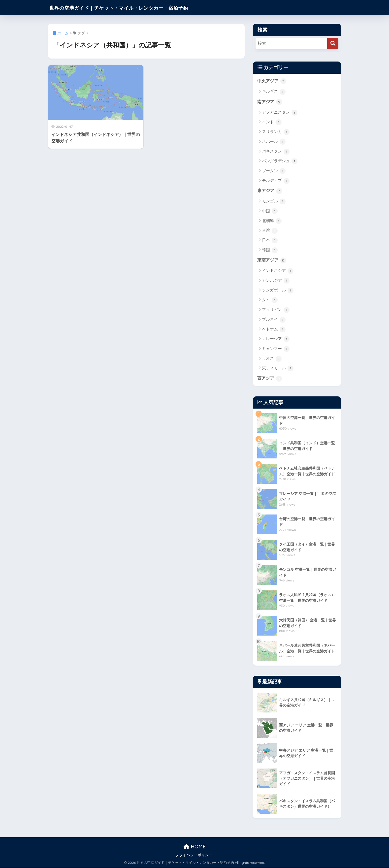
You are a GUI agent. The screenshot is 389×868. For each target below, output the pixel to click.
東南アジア (272, 261)
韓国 (270, 250)
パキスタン (276, 152)
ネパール (274, 142)
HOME (195, 847)
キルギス (274, 92)
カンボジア (276, 281)
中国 (270, 211)
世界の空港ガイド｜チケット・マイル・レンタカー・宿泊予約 (135, 8)
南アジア (270, 102)
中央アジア (272, 81)
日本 (270, 241)
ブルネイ (274, 320)
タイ (270, 300)
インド (272, 123)
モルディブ (276, 181)
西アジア (270, 379)
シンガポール (278, 291)
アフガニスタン (280, 113)
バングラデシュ (280, 161)
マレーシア (276, 339)
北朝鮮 (272, 221)
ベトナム (274, 330)
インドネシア (278, 271)
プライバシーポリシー (194, 856)
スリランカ (276, 132)
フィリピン (276, 310)
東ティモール (278, 369)
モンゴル (274, 202)
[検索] (333, 44)
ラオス (272, 359)
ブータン (274, 171)
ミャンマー (276, 349)
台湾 (270, 231)
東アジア (270, 191)
